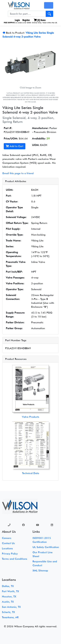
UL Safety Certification (46, 547)
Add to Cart (15, 146)
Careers (7, 538)
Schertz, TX (8, 612)
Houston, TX (9, 596)
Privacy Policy (10, 554)
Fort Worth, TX (10, 591)
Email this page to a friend (18, 173)
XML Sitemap (40, 570)
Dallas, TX (8, 586)
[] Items (40, 20)
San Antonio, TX (11, 607)
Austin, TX (8, 602)
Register (26, 20)
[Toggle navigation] (49, 5)
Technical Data (31, 473)
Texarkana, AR (10, 617)
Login (17, 20)
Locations (7, 548)
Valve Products (31, 417)
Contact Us (8, 543)
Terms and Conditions (15, 559)
